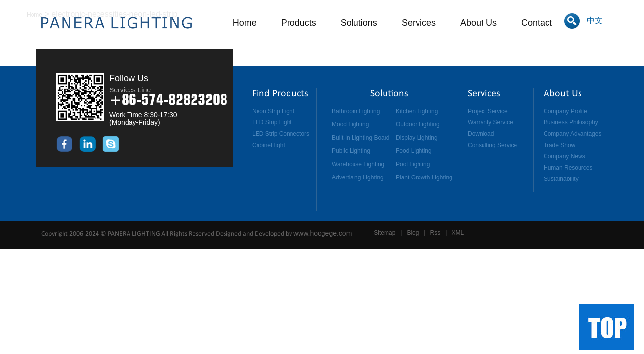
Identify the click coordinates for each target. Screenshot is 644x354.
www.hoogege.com (322, 233)
